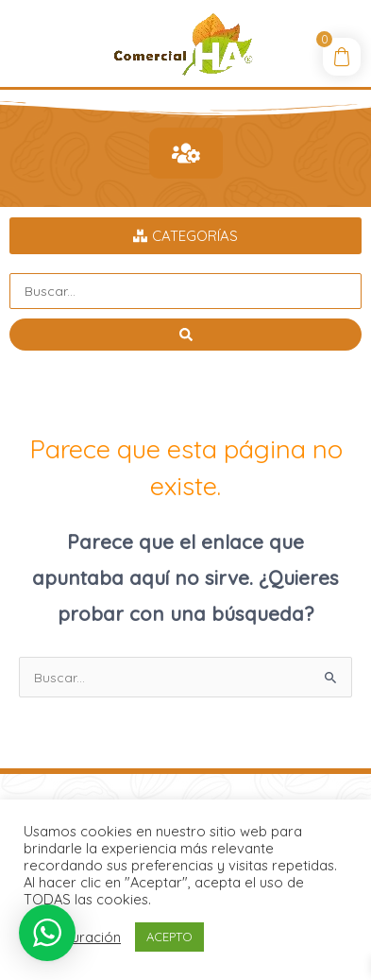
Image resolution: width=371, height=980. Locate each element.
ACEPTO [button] (169, 937)
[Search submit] (185, 335)
